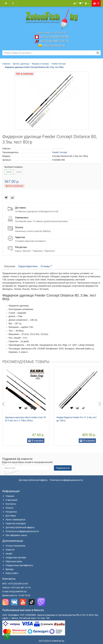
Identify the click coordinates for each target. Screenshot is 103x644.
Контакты (9, 504)
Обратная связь (12, 561)
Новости (8, 550)
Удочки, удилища (21, 64)
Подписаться (63, 468)
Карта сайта (10, 573)
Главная (6, 64)
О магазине (10, 500)
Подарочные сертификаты (18, 565)
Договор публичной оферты (33, 480)
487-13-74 (54, 41)
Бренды (8, 569)
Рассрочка (10, 512)
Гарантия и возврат (14, 523)
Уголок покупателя (14, 546)
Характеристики (28, 266)
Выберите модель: (14, 167)
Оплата (8, 508)
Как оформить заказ (15, 535)
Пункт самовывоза (14, 520)
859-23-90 (54, 37)
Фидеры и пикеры (40, 64)
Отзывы (46, 266)
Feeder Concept (59, 64)
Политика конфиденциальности (66, 480)
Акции (7, 554)
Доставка (9, 516)
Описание (10, 266)
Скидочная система (14, 557)
